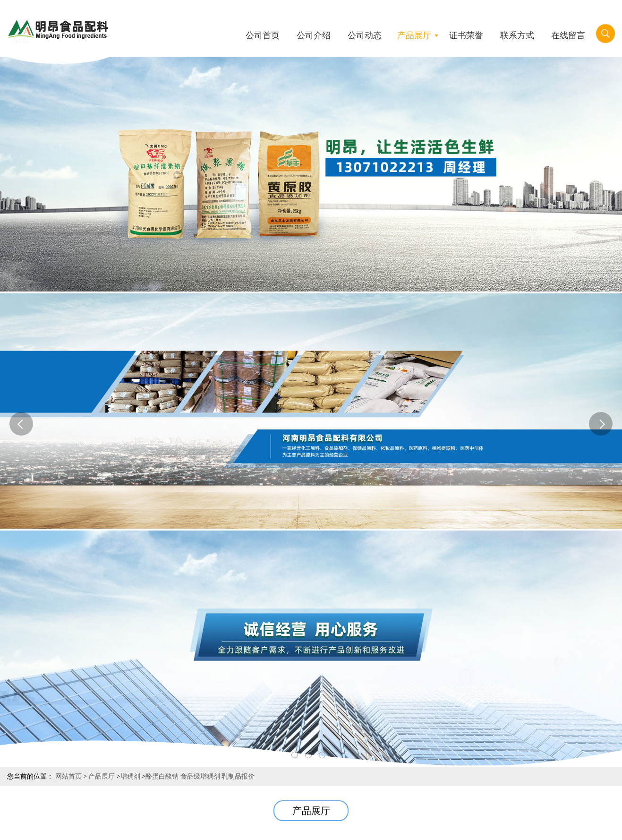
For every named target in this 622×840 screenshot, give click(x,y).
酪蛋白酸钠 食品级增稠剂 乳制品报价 (200, 776)
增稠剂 (130, 776)
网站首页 (68, 776)
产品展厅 (102, 776)
